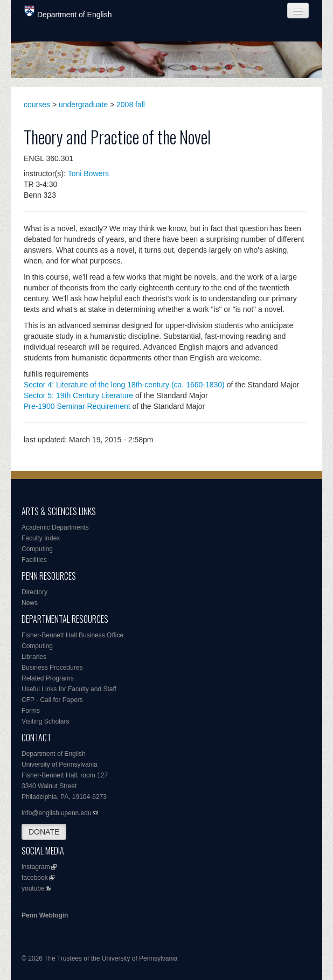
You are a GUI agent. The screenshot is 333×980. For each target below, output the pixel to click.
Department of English (68, 12)
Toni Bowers (88, 173)
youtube (33, 888)
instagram (36, 867)
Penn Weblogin (45, 915)
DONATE (44, 832)
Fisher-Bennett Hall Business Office (72, 635)
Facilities (34, 560)
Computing (37, 549)
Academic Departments (55, 527)
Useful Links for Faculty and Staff (69, 689)
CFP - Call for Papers (52, 700)
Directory (34, 592)
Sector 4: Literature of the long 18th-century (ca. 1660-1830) (124, 385)
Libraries (34, 657)
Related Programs (48, 678)
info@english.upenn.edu (57, 813)
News (30, 603)
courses (37, 105)
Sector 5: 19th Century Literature (78, 395)
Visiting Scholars (46, 721)
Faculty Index (41, 538)
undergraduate (83, 105)
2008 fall (131, 105)
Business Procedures (52, 668)
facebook (35, 878)
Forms (31, 711)
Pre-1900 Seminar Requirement (77, 406)
